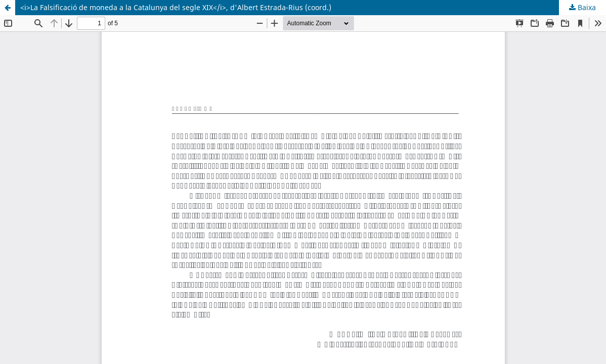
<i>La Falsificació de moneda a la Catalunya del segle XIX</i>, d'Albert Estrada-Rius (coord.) (176, 7)
